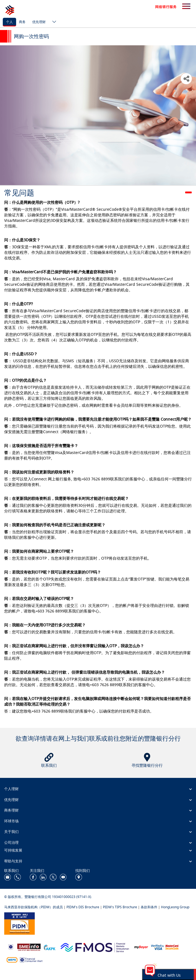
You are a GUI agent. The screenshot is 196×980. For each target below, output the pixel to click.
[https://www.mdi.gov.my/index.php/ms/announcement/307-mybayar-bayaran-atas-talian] (141, 947)
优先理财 (39, 22)
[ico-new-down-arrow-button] (53, 22)
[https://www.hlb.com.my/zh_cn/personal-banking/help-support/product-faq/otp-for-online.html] (165, 947)
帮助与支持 (13, 861)
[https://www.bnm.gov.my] (11, 947)
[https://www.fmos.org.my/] (95, 947)
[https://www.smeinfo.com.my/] (29, 947)
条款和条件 (149, 907)
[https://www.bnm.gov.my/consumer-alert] (31, 960)
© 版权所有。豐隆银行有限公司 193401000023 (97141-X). (48, 897)
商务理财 (11, 810)
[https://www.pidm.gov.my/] (19, 923)
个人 (9, 22)
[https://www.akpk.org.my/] (49, 947)
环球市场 (11, 821)
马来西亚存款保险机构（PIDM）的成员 (34, 907)
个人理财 (11, 789)
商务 (22, 22)
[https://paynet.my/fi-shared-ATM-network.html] (12, 960)
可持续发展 (13, 850)
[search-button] (186, 7)
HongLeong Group (175, 907)
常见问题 (19, 193)
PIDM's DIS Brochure (83, 907)
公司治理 (11, 842)
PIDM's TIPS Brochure (120, 907)
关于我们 (11, 832)
